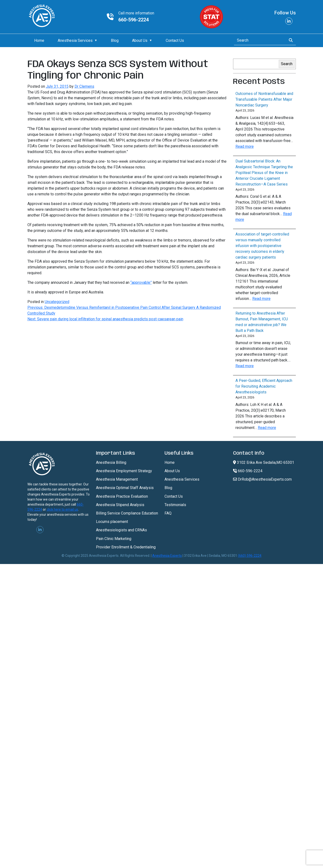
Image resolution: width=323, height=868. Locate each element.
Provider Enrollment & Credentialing (126, 547)
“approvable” (141, 282)
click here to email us (62, 509)
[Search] (259, 40)
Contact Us (175, 40)
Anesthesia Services (75, 40)
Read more (245, 146)
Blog (115, 40)
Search (287, 64)
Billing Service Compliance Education (127, 513)
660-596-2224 (133, 20)
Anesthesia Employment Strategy (124, 471)
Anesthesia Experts (167, 556)
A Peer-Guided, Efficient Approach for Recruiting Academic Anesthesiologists (264, 386)
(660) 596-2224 (250, 556)
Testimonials (175, 505)
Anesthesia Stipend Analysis (120, 505)
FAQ (168, 513)
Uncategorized (57, 302)
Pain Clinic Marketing (114, 539)
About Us (140, 40)
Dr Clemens (84, 86)
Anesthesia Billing (111, 462)
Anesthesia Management (117, 479)
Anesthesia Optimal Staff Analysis (125, 488)
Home (39, 40)
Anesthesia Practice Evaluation (122, 496)
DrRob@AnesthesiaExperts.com (262, 479)
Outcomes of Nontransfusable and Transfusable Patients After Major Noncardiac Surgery (264, 99)
